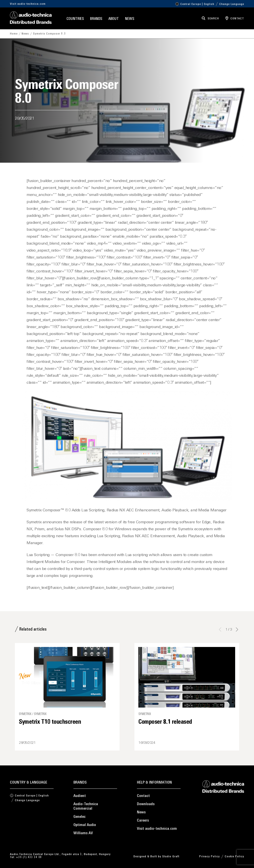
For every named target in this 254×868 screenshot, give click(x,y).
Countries (75, 19)
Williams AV (83, 833)
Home (14, 34)
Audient (80, 796)
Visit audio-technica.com (28, 4)
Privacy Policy (209, 857)
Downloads (146, 804)
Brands (96, 19)
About (114, 19)
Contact (143, 796)
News (130, 19)
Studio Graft (171, 857)
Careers (143, 821)
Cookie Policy (234, 857)
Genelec (79, 817)
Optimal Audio (85, 825)
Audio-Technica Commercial (86, 806)
